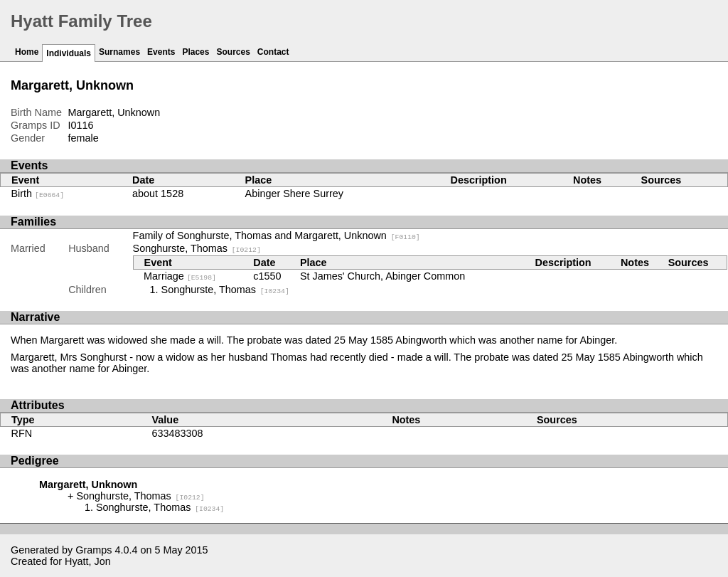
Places (196, 52)
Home (27, 52)
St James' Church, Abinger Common (382, 276)
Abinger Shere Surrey (294, 194)
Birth (38, 194)
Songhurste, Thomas (197, 248)
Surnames (119, 52)
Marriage (180, 276)
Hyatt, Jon (88, 561)
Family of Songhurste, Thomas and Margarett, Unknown (277, 235)
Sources (233, 52)
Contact (273, 52)
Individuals (69, 53)
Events (161, 52)
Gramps (93, 550)
